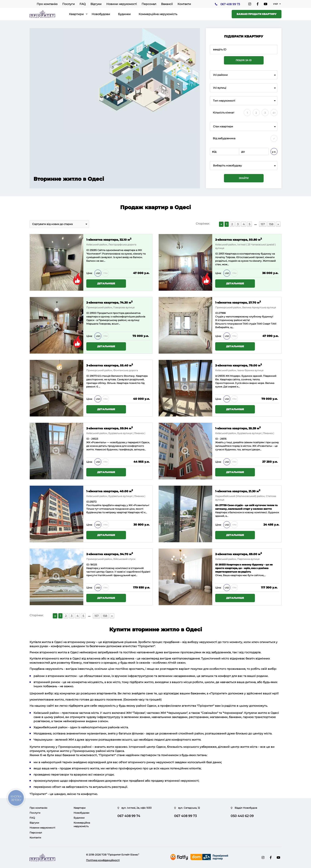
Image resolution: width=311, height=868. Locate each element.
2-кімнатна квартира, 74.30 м (109, 302)
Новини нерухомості (122, 4)
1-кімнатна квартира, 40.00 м (110, 491)
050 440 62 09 (242, 816)
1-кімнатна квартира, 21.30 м (238, 491)
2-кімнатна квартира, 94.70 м (110, 554)
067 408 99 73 (230, 4)
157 (263, 224)
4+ (274, 113)
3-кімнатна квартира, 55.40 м (110, 365)
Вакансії (167, 4)
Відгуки (96, 4)
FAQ (83, 4)
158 (271, 224)
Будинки (124, 14)
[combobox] (244, 75)
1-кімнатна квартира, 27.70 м (238, 302)
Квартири (76, 14)
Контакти (184, 4)
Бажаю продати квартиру (257, 14)
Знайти (244, 178)
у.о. (274, 152)
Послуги (69, 4)
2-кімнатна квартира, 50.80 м (239, 239)
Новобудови (101, 14)
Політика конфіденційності (103, 860)
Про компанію (47, 4)
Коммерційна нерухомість (158, 14)
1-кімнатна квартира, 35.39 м (238, 428)
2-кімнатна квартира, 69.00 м (239, 554)
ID (88, 313)
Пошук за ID (244, 60)
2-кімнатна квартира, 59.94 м (109, 428)
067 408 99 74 (129, 816)
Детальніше (106, 283)
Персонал (149, 4)
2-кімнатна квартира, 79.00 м (239, 365)
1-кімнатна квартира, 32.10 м (109, 239)
